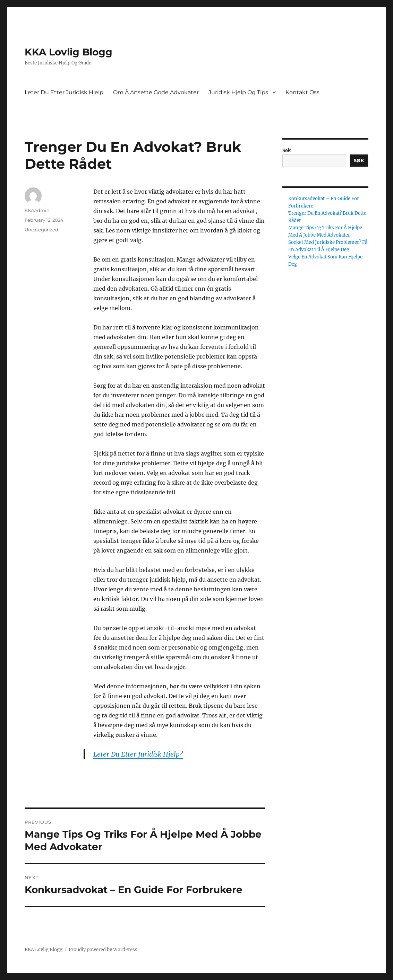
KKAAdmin (37, 210)
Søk (287, 151)
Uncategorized (41, 230)
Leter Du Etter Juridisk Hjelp (64, 92)
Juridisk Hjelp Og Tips (238, 92)
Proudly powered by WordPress (103, 950)
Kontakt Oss (302, 92)
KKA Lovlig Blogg (69, 52)
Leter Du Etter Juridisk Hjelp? (138, 754)
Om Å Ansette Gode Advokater (156, 92)
